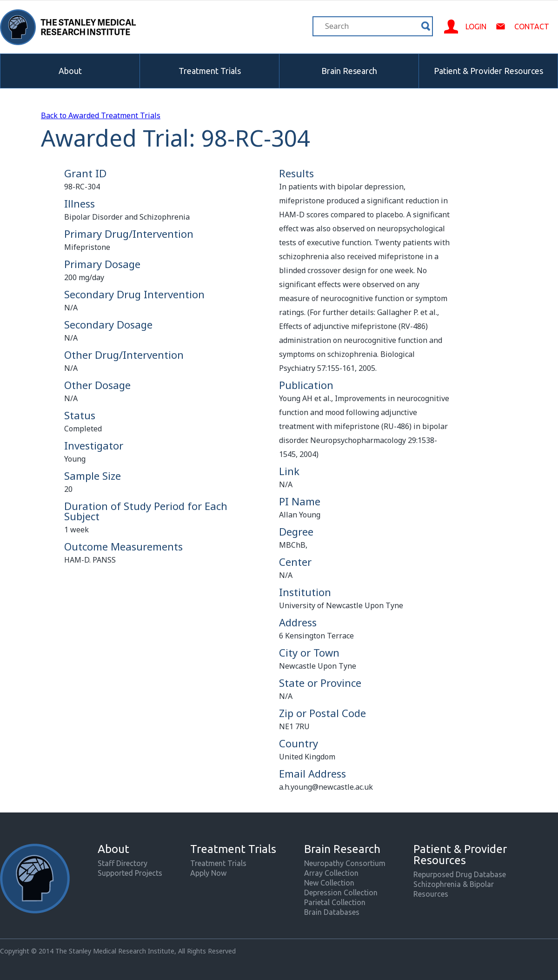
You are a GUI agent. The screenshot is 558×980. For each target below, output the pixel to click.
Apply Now (208, 873)
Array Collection (331, 873)
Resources (431, 894)
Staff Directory (123, 863)
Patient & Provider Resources (488, 71)
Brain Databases (332, 912)
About (70, 71)
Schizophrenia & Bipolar (454, 884)
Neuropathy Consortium (345, 863)
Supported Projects (130, 873)
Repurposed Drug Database (460, 874)
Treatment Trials (210, 71)
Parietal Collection (335, 902)
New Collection (329, 883)
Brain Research (349, 71)
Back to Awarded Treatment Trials (101, 115)
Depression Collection (341, 893)
